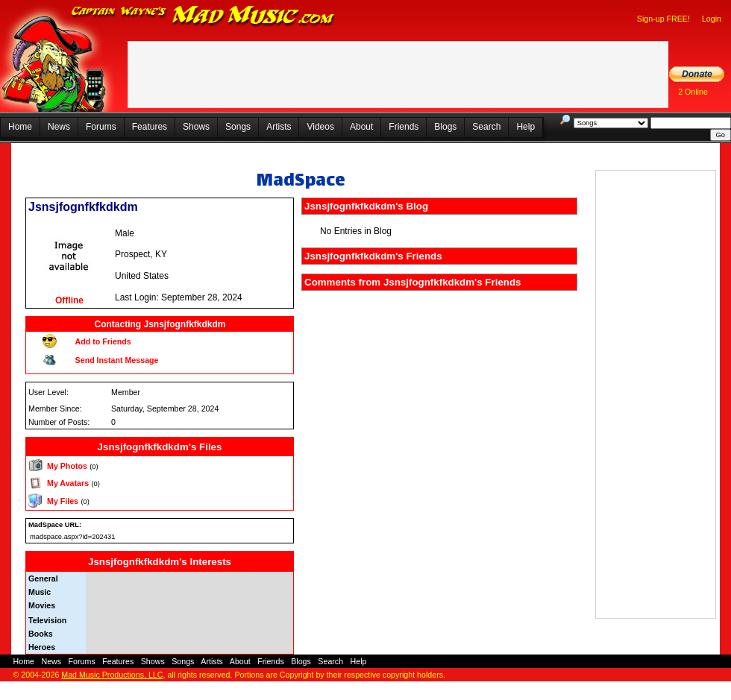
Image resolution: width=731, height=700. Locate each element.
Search (486, 127)
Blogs (445, 127)
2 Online (693, 92)
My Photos (67, 466)
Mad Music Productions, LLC (112, 675)
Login (712, 19)
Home (20, 127)
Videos (320, 127)
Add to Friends (103, 341)
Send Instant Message (117, 360)
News (59, 127)
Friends (404, 127)
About (361, 127)
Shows (196, 127)
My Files (63, 501)
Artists (279, 127)
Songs (238, 127)
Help (525, 127)
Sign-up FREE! (663, 19)
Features (150, 127)
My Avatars (68, 483)
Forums (101, 127)
